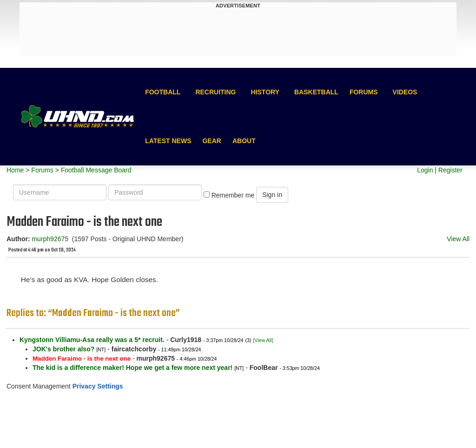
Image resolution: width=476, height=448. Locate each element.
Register (450, 170)
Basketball (316, 92)
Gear (212, 141)
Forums (364, 92)
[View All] (263, 340)
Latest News (168, 141)
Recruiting (215, 92)
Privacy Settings (98, 386)
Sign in (272, 195)
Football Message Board (96, 170)
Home (15, 170)
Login (425, 170)
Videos (405, 92)
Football (163, 92)
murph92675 (50, 239)
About (244, 141)
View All (458, 239)
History (265, 92)
